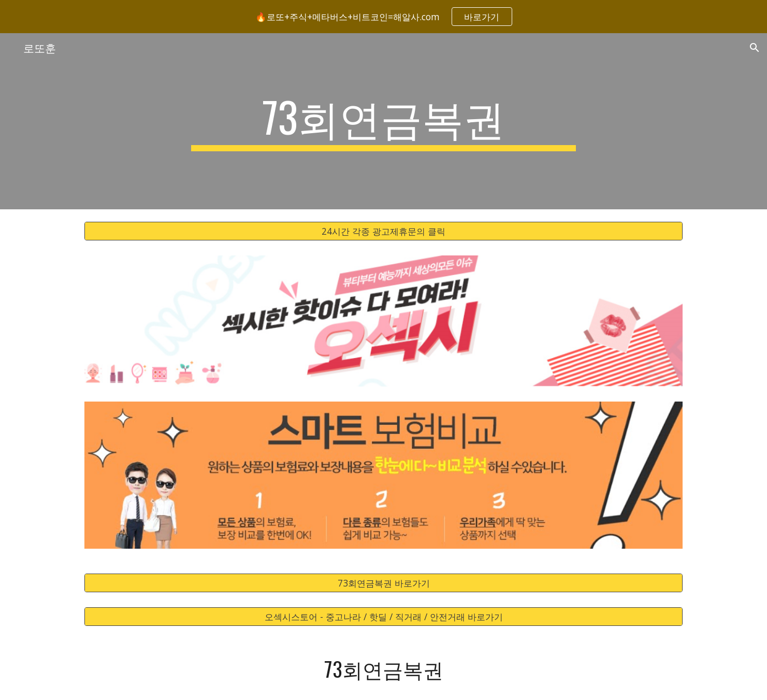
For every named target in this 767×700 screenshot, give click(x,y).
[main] (384, 121)
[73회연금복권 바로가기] (383, 583)
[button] (755, 48)
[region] (383, 17)
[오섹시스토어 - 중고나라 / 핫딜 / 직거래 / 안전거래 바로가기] (383, 617)
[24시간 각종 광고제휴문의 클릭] (383, 231)
